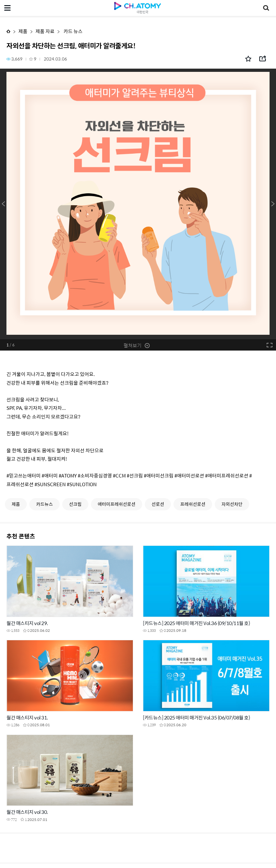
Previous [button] (3, 204)
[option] (138, 204)
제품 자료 (45, 31)
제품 (23, 31)
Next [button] (273, 204)
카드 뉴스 (73, 31)
